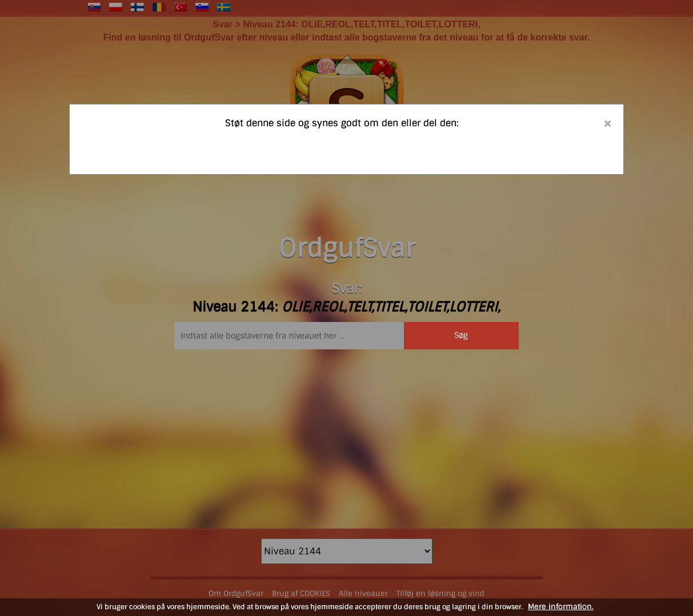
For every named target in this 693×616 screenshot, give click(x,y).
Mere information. (561, 607)
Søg (461, 335)
